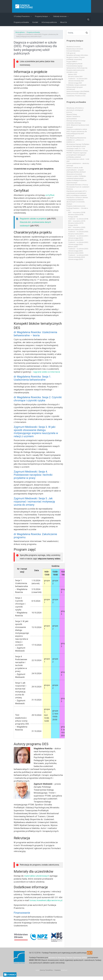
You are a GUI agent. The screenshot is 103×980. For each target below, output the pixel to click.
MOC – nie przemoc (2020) (77, 227)
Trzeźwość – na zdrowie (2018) (78, 219)
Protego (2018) (73, 217)
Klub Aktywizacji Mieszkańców (76, 138)
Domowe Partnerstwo (73, 51)
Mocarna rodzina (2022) (76, 240)
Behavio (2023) (73, 247)
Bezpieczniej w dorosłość (75, 49)
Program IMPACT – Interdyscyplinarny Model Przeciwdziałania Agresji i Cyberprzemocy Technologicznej (77, 65)
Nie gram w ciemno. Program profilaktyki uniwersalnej (76, 58)
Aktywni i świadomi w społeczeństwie (73, 118)
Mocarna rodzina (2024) (76, 253)
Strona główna (20, 32)
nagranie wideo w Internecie (47, 372)
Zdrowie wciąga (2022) (76, 244)
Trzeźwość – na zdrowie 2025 (78, 79)
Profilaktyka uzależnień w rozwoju (77, 151)
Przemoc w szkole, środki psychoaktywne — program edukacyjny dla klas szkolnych (76, 170)
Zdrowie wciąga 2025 (75, 83)
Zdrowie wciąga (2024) (76, 259)
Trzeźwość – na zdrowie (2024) (78, 255)
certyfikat (50, 195)
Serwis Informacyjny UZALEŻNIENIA (78, 91)
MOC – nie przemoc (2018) (77, 212)
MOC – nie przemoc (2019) (77, 221)
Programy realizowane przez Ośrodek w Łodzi (75, 71)
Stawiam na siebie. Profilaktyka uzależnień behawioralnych (76, 177)
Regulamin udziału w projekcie (33, 219)
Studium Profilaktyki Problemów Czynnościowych (77, 182)
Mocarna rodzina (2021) (76, 234)
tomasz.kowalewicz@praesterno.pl (46, 900)
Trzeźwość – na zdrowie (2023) (78, 249)
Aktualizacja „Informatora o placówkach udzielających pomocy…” (75, 110)
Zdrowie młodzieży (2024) (77, 257)
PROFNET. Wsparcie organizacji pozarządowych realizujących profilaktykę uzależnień (76, 155)
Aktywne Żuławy (72, 114)
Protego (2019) (73, 225)
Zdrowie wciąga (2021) (76, 238)
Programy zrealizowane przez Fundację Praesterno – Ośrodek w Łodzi (77, 208)
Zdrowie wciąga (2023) (76, 251)
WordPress (64, 970)
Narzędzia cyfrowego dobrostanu (77, 55)
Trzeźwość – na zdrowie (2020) (78, 232)
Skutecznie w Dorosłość (74, 174)
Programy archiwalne (33, 32)
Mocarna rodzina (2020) (76, 230)
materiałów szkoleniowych (37, 876)
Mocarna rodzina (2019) (76, 223)
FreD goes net (71, 53)
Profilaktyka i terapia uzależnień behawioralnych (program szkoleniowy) (76, 87)
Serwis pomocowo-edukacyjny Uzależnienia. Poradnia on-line (76, 95)
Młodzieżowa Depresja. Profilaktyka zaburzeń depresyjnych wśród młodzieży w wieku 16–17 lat (78, 146)
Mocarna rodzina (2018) (76, 215)
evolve (37, 970)
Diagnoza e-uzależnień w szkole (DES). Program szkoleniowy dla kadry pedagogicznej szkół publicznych (77, 133)
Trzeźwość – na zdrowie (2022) (78, 242)
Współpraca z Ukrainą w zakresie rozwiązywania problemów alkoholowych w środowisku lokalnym (77, 201)
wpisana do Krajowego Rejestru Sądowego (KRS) (67, 958)
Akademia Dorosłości (73, 47)
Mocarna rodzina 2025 (75, 76)
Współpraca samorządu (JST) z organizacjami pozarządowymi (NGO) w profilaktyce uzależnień (77, 193)
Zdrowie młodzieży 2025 (76, 81)
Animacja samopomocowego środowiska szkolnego (76, 122)
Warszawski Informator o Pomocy (77, 185)
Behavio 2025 (72, 74)
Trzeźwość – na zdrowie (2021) (78, 236)
